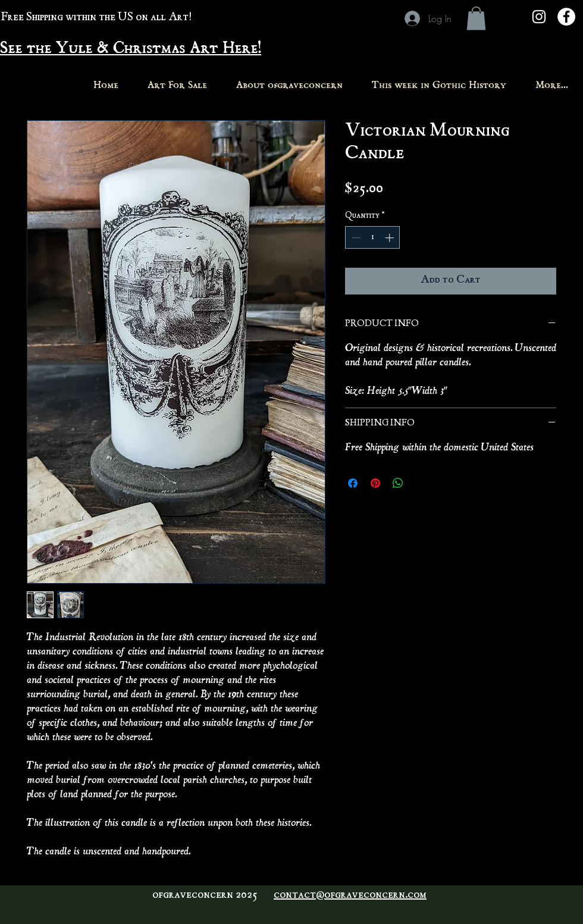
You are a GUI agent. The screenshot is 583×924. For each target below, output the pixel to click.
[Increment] (391, 238)
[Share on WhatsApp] (398, 483)
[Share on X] (421, 483)
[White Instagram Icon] (539, 17)
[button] (476, 18)
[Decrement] (355, 238)
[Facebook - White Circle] (566, 17)
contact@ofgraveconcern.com (350, 895)
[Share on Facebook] (353, 483)
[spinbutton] (373, 238)
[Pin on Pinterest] (375, 483)
